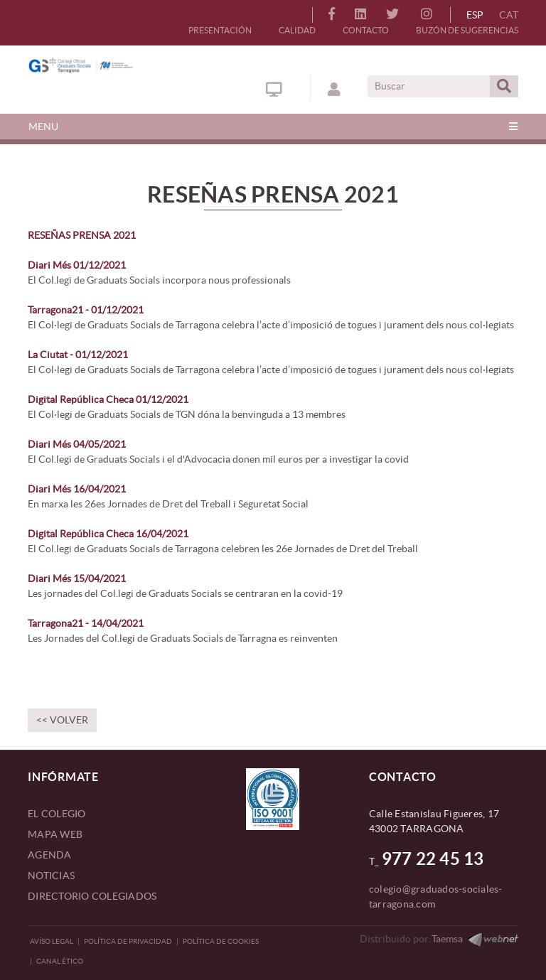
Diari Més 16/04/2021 (77, 489)
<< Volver (62, 720)
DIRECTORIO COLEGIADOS (92, 896)
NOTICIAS (51, 876)
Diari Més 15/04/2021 (77, 578)
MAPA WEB (55, 834)
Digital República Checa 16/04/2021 (108, 534)
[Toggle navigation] (273, 126)
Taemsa (447, 939)
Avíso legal (52, 941)
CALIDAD (297, 30)
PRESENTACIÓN (220, 30)
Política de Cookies (221, 941)
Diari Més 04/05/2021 (77, 444)
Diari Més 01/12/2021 (77, 265)
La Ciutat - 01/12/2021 (78, 355)
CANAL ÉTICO (60, 961)
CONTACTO (366, 30)
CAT (509, 15)
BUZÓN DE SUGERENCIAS (467, 30)
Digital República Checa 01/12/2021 (108, 399)
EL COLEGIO (57, 814)
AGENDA (50, 855)
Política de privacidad (128, 941)
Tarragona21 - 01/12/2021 (86, 310)
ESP (475, 15)
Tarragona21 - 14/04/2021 (86, 623)
